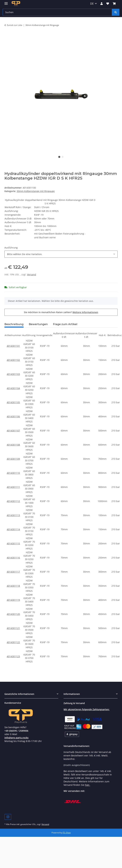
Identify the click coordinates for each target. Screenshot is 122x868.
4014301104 (13, 388)
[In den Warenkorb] (7, 35)
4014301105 (13, 402)
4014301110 (13, 473)
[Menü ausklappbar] (6, 2)
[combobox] (61, 254)
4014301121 (13, 628)
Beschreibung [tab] (14, 324)
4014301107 (13, 431)
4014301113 (13, 515)
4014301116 (13, 558)
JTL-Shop (67, 833)
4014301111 (13, 487)
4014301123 (13, 656)
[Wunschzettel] (108, 4)
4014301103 (13, 374)
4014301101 (13, 346)
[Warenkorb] (114, 4)
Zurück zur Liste (14, 25)
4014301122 (13, 642)
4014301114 (13, 529)
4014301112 (13, 501)
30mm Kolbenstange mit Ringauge (36, 191)
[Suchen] (57, 12)
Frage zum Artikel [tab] (65, 324)
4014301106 (13, 416)
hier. (88, 785)
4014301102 (13, 360)
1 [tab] (59, 157)
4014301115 (13, 543)
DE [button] (92, 4)
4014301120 (13, 614)
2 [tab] (63, 157)
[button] (102, 4)
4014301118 (13, 586)
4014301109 (13, 459)
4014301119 (13, 600)
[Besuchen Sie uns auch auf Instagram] (8, 817)
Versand (32, 274)
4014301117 (13, 572)
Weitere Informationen (85, 312)
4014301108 (13, 445)
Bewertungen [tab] (38, 324)
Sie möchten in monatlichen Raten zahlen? (61, 312)
